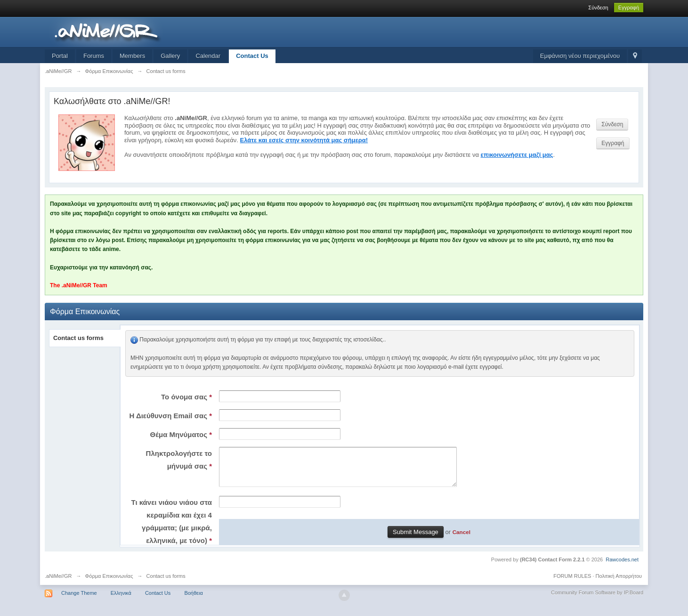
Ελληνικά (121, 600)
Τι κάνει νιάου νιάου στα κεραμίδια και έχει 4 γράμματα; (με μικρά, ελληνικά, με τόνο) (172, 528)
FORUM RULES (572, 583)
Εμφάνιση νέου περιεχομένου (580, 56)
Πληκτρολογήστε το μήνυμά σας (179, 460)
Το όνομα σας (186, 397)
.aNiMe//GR (58, 583)
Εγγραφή (629, 8)
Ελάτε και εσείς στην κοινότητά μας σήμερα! (304, 140)
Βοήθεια (193, 600)
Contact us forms (78, 338)
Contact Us (252, 56)
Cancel (461, 539)
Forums (94, 56)
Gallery (170, 56)
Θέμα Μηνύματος (181, 434)
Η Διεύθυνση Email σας (170, 416)
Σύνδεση (598, 8)
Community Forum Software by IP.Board (597, 600)
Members (132, 56)
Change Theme (79, 600)
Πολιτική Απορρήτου (619, 583)
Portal (60, 56)
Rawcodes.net (622, 567)
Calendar (208, 56)
